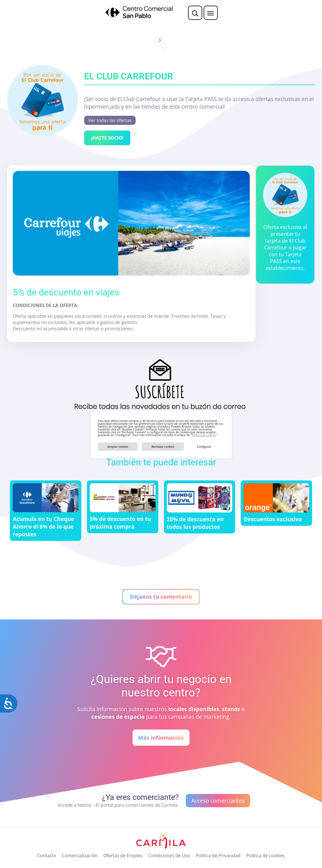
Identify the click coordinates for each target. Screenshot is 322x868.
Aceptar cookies (118, 447)
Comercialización (80, 856)
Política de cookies (204, 435)
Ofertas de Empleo (123, 856)
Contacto (47, 856)
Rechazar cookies (163, 447)
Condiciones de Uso (169, 856)
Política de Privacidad (218, 856)
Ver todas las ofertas (110, 120)
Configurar (204, 447)
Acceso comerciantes (218, 801)
